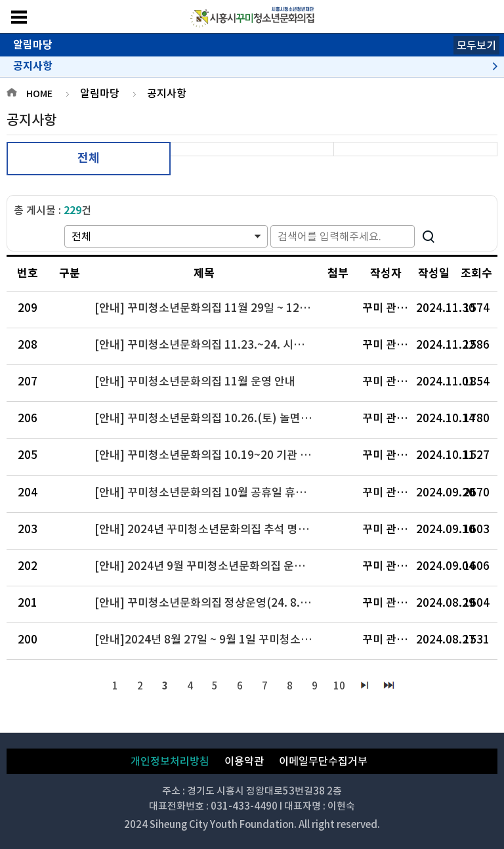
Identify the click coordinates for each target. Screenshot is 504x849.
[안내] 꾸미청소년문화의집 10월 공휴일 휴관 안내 (210, 492)
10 (339, 686)
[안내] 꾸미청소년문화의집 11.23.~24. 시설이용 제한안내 (210, 345)
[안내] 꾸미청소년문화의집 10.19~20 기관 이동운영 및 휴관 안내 (210, 455)
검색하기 (429, 236)
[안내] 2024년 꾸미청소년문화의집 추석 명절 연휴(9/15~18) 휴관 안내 (210, 529)
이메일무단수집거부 (323, 761)
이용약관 (244, 761)
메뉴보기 (19, 17)
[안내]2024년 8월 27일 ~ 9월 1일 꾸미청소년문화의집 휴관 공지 (210, 640)
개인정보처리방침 (170, 761)
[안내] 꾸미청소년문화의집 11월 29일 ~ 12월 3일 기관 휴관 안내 (210, 308)
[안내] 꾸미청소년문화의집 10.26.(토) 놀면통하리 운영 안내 (210, 418)
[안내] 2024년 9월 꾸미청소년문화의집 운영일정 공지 (210, 566)
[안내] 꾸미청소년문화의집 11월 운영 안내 (195, 381)
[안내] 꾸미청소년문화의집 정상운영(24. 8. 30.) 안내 (210, 603)
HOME (39, 94)
